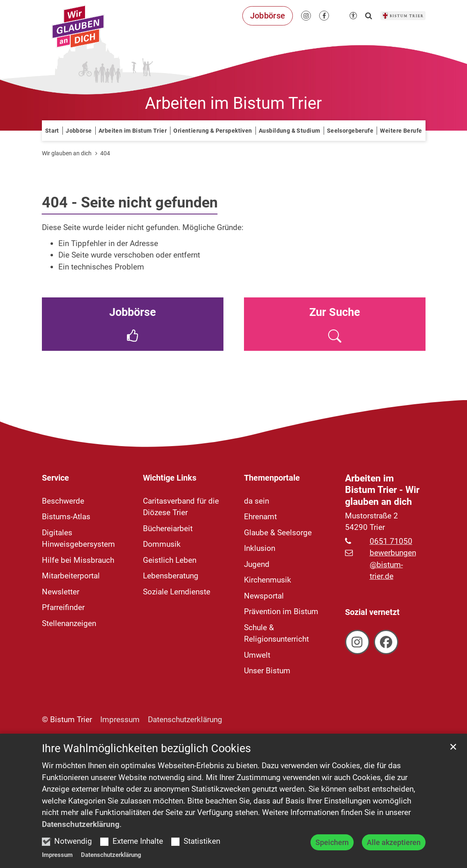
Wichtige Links (170, 478)
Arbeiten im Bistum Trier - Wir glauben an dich (382, 490)
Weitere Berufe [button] (401, 131)
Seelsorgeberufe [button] (350, 131)
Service (55, 478)
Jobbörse (79, 131)
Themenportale (272, 478)
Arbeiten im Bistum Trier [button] (133, 131)
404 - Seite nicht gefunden (130, 203)
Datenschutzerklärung (81, 857)
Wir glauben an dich (67, 153)
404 (105, 153)
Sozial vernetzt (372, 612)
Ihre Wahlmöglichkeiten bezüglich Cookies (146, 781)
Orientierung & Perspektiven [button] (213, 131)
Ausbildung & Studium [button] (289, 131)
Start (52, 131)
